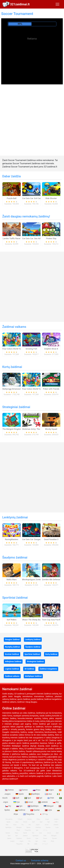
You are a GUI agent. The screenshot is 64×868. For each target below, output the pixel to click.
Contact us (21, 861)
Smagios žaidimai (12, 640)
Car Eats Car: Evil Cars (32, 198)
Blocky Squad (51, 429)
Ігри (17, 802)
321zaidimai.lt (20, 4)
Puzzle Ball (12, 198)
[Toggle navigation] (57, 4)
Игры (37, 790)
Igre (20, 806)
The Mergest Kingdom (12, 429)
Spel (28, 798)
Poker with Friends (51, 389)
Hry (8, 806)
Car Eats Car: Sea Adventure (35, 238)
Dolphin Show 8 (51, 349)
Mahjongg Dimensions (12, 389)
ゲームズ (45, 844)
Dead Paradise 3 (51, 539)
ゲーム (44, 814)
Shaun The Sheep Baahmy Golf (36, 620)
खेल (28, 844)
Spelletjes (35, 794)
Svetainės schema (40, 861)
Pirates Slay (51, 238)
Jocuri (29, 802)
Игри (52, 841)
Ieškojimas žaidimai (13, 662)
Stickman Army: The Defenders (36, 429)
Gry (56, 802)
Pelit (51, 798)
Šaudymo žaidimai (15, 557)
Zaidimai (20, 810)
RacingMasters (12, 539)
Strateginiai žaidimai (16, 407)
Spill (16, 798)
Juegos (12, 841)
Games (10, 790)
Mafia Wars (12, 580)
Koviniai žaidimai (12, 654)
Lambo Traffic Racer (12, 238)
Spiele (20, 794)
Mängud (49, 806)
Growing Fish (31, 349)
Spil (39, 798)
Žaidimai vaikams (14, 327)
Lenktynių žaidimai (15, 517)
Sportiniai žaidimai (15, 598)
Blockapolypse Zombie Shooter (36, 580)
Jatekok (43, 802)
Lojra (49, 810)
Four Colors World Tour (13, 349)
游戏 (36, 844)
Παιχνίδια (29, 814)
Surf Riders (12, 620)
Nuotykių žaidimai (12, 647)
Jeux (49, 794)
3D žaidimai (29, 669)
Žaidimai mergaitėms (48, 669)
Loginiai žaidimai (12, 669)
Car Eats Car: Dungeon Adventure (37, 539)
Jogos (50, 790)
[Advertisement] (32, 64)
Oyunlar (35, 810)
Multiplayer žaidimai (33, 676)
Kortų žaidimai (12, 367)
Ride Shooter (51, 198)
